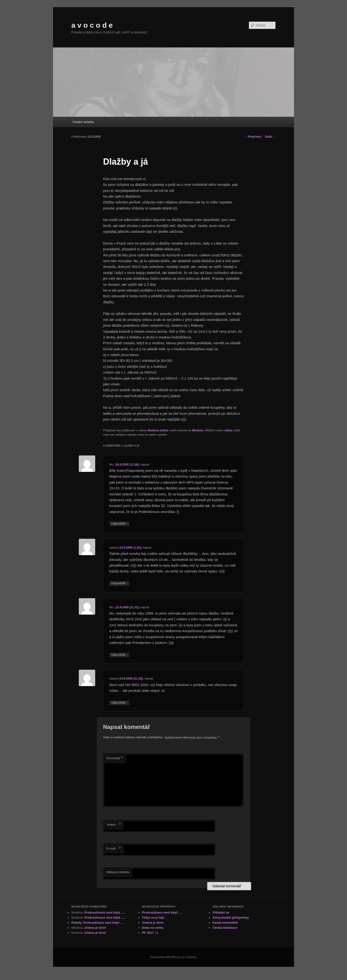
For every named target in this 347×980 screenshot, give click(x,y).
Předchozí (253, 137)
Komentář (115, 758)
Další (270, 137)
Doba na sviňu (153, 928)
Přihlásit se (221, 912)
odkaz (228, 430)
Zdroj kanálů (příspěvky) (231, 918)
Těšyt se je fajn (153, 918)
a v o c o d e (92, 25)
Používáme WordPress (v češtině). (173, 957)
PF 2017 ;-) (150, 933)
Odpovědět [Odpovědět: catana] (119, 583)
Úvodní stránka (83, 122)
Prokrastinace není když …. (105, 912)
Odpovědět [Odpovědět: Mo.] (119, 524)
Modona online (158, 430)
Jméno (114, 825)
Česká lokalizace (225, 928)
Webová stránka (118, 872)
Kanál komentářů (225, 923)
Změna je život (95, 928)
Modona (198, 430)
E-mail (114, 849)
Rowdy (77, 923)
